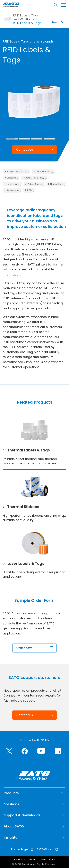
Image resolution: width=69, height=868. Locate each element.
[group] (34, 102)
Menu (56, 22)
